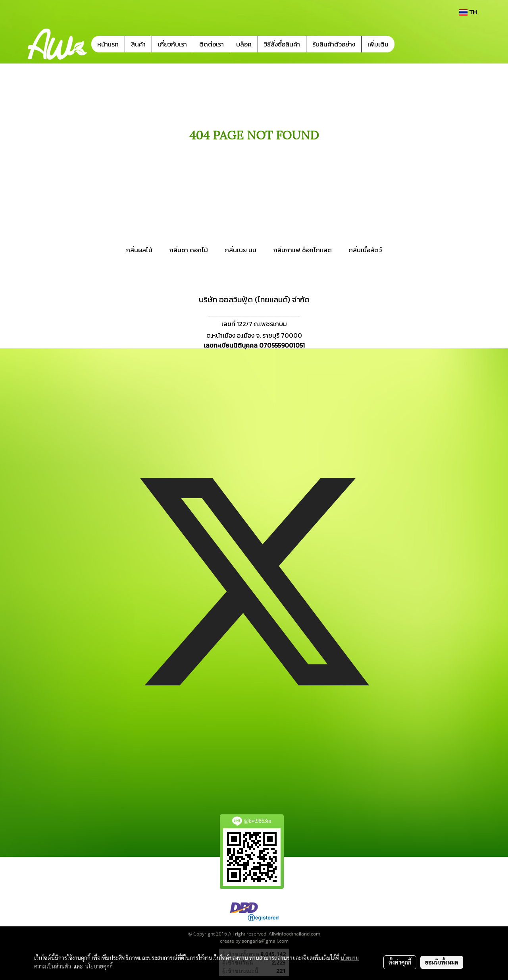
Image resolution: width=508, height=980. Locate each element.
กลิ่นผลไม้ (139, 250)
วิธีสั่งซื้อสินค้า (282, 44)
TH (468, 12)
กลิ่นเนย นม (241, 250)
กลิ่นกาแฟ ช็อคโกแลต (303, 250)
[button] (406, 44)
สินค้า (138, 44)
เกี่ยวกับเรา (172, 44)
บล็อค (244, 44)
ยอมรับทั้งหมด (442, 962)
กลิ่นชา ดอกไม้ (189, 250)
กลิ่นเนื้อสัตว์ (365, 250)
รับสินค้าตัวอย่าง (334, 44)
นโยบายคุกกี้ (99, 966)
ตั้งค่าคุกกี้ (400, 962)
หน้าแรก (108, 44)
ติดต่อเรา (212, 44)
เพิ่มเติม (378, 44)
